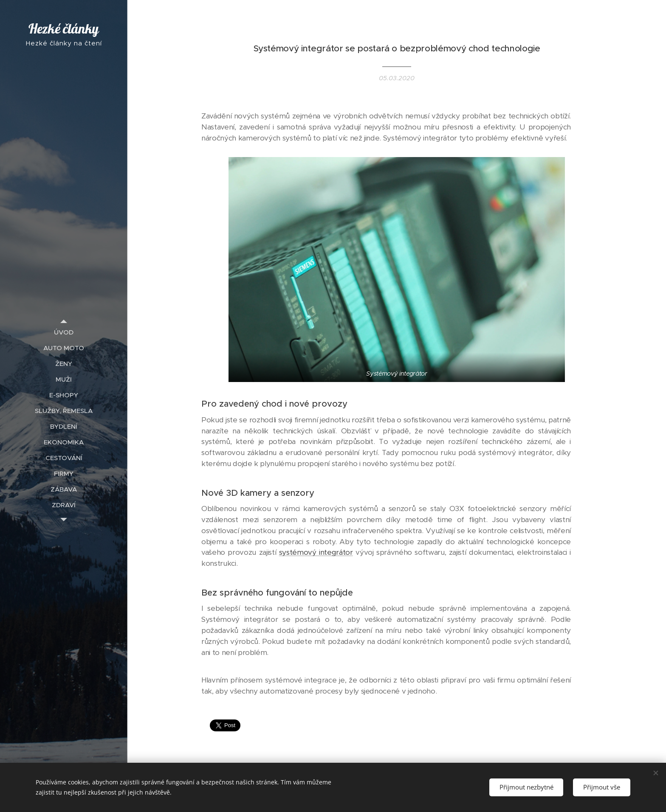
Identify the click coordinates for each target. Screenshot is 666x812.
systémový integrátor (316, 553)
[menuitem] (64, 332)
